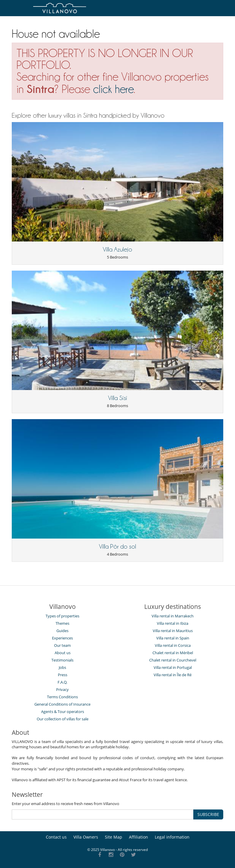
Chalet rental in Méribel (173, 653)
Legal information (172, 837)
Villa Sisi (118, 398)
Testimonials (62, 660)
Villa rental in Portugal (173, 667)
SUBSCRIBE (208, 814)
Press (63, 675)
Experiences (62, 638)
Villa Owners (86, 837)
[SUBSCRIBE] (103, 814)
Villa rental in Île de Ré (173, 675)
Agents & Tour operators (63, 712)
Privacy (62, 689)
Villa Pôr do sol (117, 547)
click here (113, 89)
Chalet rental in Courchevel (173, 660)
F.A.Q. (62, 682)
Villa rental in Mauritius (173, 631)
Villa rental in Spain (173, 638)
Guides (62, 631)
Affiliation (139, 837)
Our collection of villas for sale (63, 719)
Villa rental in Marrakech (173, 616)
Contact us (56, 837)
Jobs (62, 667)
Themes (62, 623)
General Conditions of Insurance (62, 704)
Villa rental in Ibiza (173, 623)
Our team (62, 645)
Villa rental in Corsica (173, 645)
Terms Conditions (62, 697)
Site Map (114, 837)
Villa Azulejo (117, 249)
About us (63, 653)
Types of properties (62, 616)
